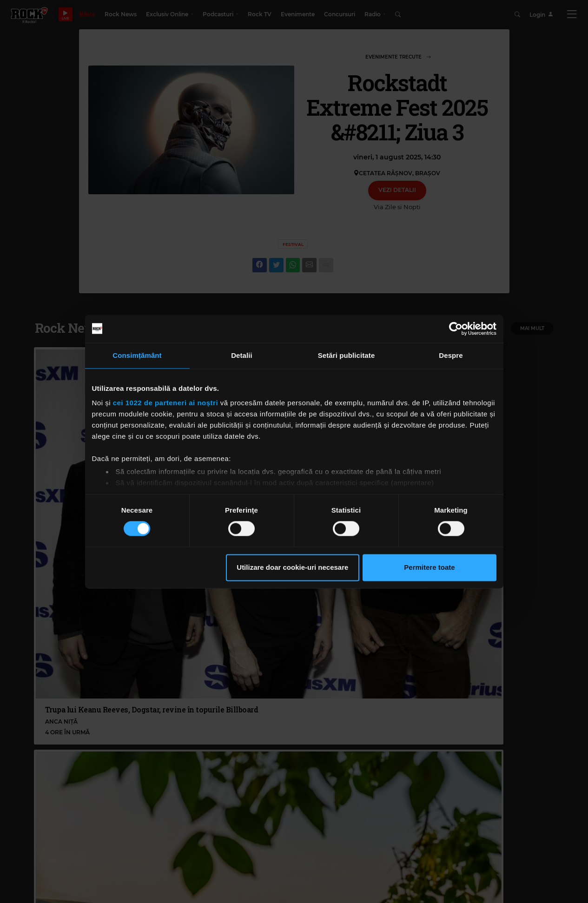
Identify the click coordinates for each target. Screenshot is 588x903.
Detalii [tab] (242, 355)
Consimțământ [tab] (137, 355)
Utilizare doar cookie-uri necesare (292, 567)
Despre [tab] (451, 355)
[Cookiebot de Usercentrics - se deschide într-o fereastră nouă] (456, 329)
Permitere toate (429, 567)
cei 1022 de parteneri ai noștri (165, 403)
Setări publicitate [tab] (347, 355)
